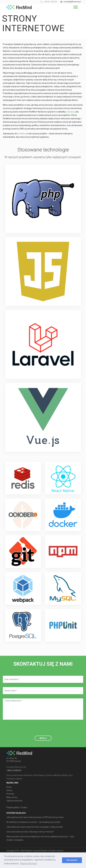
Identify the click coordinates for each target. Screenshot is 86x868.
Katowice (28, 775)
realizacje (70, 112)
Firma (9, 787)
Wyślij (43, 738)
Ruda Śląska (39, 775)
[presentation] (24, 729)
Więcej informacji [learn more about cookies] (29, 864)
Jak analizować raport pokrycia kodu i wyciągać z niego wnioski (35, 827)
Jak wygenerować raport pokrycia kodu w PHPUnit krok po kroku (35, 817)
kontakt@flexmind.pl (16, 767)
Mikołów (57, 775)
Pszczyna (11, 779)
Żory (70, 775)
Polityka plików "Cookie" (17, 807)
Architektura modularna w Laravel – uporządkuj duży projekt (33, 822)
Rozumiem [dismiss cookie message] (72, 860)
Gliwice (19, 779)
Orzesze (49, 775)
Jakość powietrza (14, 801)
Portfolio (10, 794)
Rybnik (65, 775)
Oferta (9, 790)
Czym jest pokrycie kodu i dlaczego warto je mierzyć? (30, 832)
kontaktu (21, 134)
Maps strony (12, 797)
